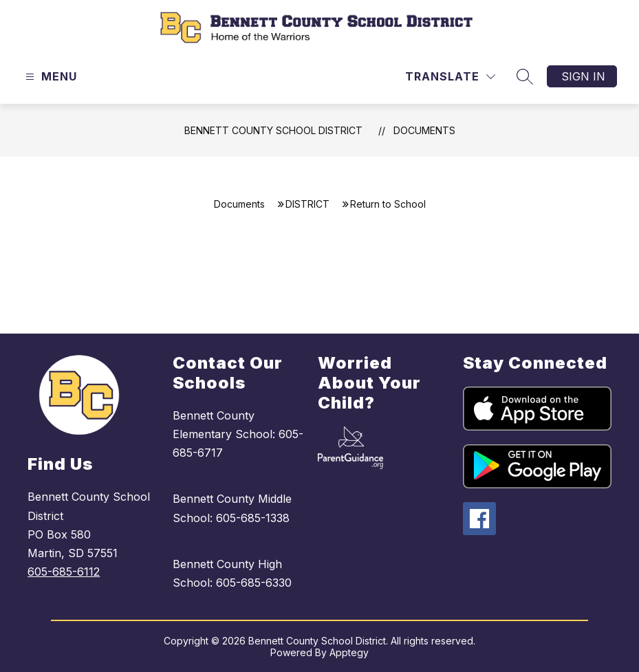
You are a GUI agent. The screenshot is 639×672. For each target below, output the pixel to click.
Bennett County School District (273, 130)
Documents (424, 130)
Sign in (583, 76)
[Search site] (525, 76)
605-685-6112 (64, 572)
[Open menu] (50, 77)
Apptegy (349, 652)
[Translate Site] (450, 77)
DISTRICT (307, 204)
